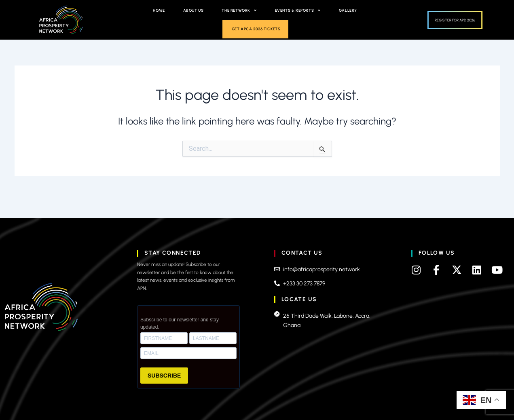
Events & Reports (298, 11)
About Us (194, 10)
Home (159, 10)
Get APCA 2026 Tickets (256, 29)
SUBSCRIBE (164, 376)
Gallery (348, 10)
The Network (239, 11)
